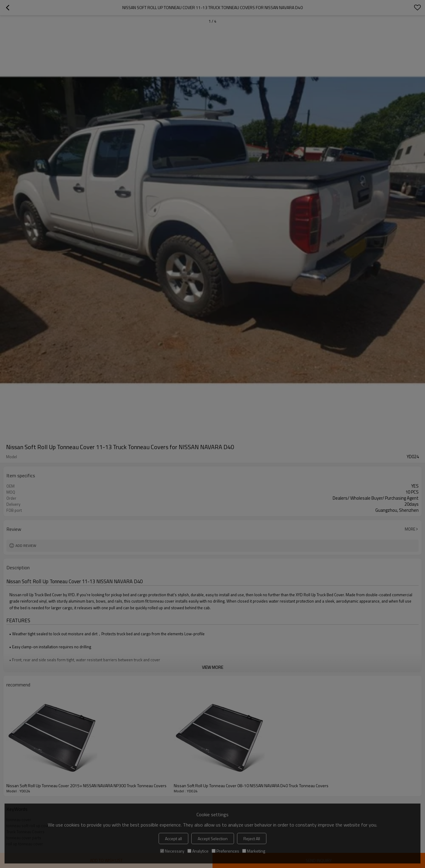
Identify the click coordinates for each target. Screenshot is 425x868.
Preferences (225, 851)
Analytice (198, 851)
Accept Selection (213, 838)
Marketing (254, 851)
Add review (26, 546)
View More (212, 667)
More (410, 529)
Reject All (252, 838)
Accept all (173, 838)
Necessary (172, 851)
